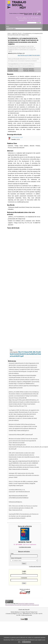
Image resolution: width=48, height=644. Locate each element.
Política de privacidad (27, 615)
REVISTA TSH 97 (17, 33)
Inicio (9, 33)
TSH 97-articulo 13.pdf (17, 138)
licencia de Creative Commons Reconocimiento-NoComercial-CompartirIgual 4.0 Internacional (22, 604)
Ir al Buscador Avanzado (35, 566)
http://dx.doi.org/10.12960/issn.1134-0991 (33, 21)
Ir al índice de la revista (25, 547)
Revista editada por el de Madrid (21, 14)
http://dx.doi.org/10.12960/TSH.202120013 (29, 55)
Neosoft (27, 610)
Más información (26, 642)
